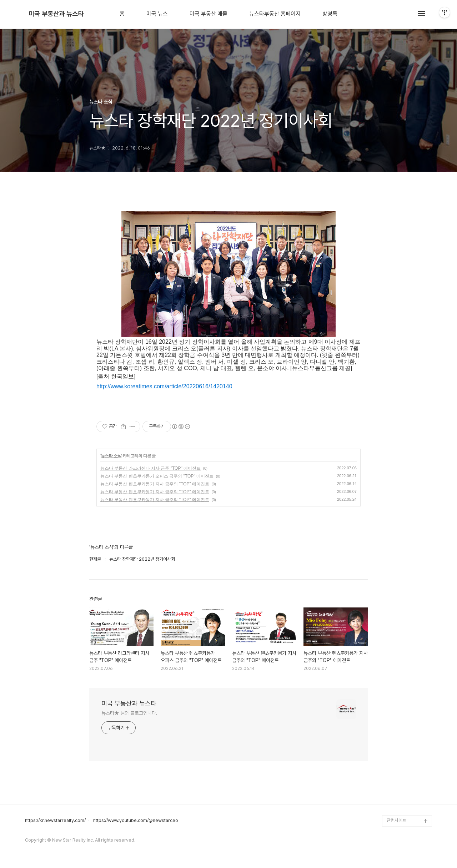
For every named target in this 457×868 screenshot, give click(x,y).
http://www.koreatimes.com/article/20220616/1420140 (164, 386)
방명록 (330, 14)
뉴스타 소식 (111, 456)
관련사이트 (396, 820)
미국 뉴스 (157, 14)
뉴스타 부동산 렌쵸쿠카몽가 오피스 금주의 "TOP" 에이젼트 (157, 476)
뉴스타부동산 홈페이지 (275, 14)
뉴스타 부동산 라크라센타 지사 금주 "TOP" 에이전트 (150, 468)
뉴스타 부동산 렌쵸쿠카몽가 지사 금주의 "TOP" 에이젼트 (155, 484)
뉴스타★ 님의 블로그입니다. (129, 713)
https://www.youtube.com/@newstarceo (136, 821)
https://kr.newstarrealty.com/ (55, 821)
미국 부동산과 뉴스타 (56, 14)
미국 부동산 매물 (209, 14)
